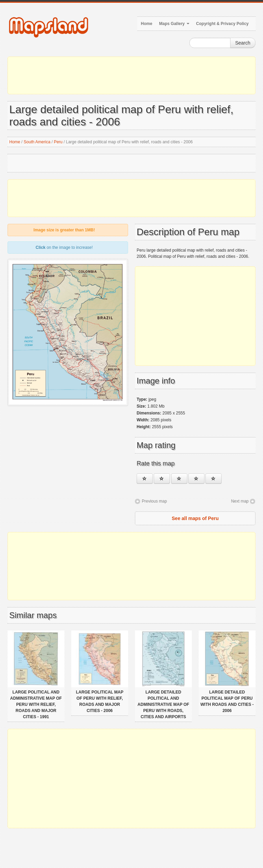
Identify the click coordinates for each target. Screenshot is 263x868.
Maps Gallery (174, 24)
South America (37, 142)
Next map (240, 501)
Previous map (154, 501)
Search (243, 43)
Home (146, 24)
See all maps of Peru (195, 518)
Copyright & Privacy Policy (222, 24)
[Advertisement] (131, 75)
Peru (58, 142)
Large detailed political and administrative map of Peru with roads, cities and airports (164, 704)
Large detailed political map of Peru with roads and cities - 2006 (227, 701)
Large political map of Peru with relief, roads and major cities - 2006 (100, 701)
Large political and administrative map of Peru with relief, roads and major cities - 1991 (36, 704)
